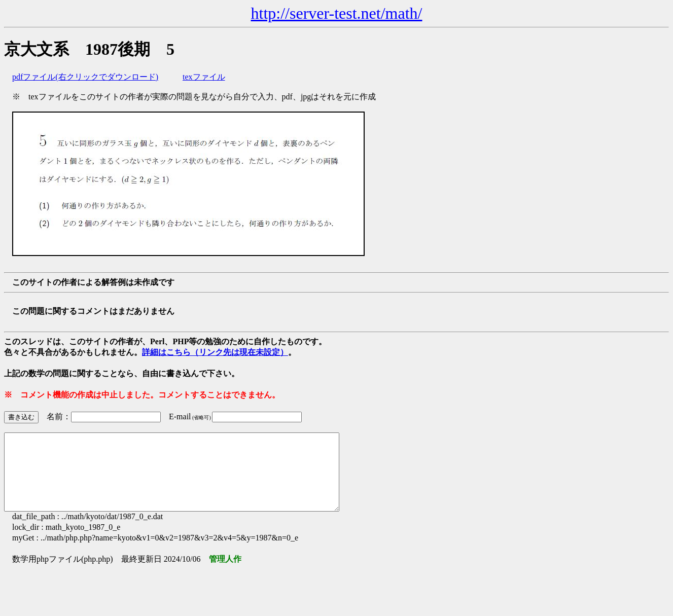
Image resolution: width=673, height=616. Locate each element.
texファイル (204, 77)
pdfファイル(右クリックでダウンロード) (85, 77)
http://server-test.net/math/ (337, 13)
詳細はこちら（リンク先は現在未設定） (215, 352)
